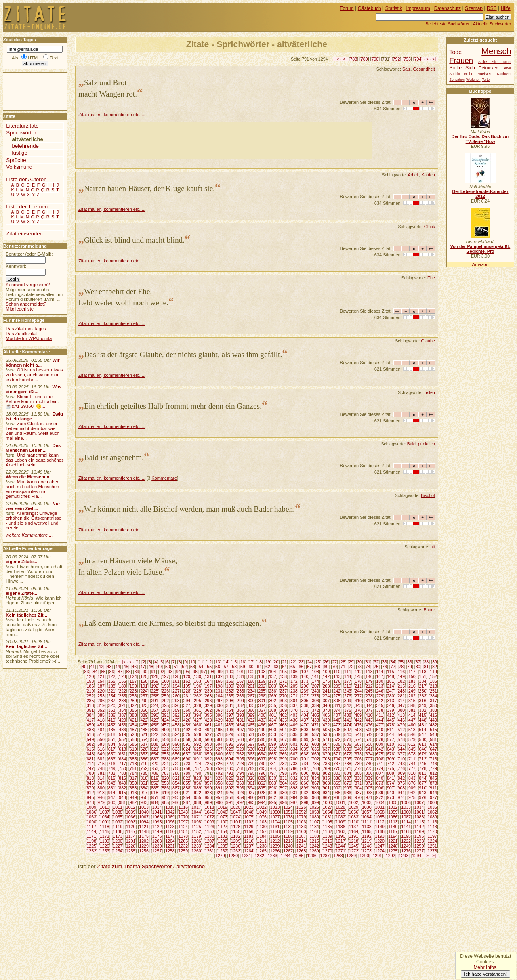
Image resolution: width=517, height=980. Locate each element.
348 (412, 705)
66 (301, 667)
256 (133, 696)
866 (305, 783)
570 (315, 739)
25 (318, 662)
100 (230, 672)
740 (369, 764)
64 (284, 667)
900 (315, 788)
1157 (262, 831)
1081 (328, 817)
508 (358, 730)
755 (176, 768)
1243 (328, 846)
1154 (223, 831)
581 (433, 739)
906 (380, 788)
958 (230, 797)
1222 (406, 841)
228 (187, 691)
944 (433, 793)
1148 (144, 831)
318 (90, 705)
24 (309, 662)
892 (230, 788)
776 (401, 768)
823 (198, 778)
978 (90, 802)
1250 (419, 846)
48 (151, 667)
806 (369, 773)
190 (133, 686)
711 (412, 759)
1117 (91, 827)
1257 (157, 851)
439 (326, 720)
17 (251, 662)
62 (268, 667)
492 (187, 730)
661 (230, 754)
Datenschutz (448, 8)
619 (133, 749)
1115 (419, 822)
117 (412, 672)
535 (294, 734)
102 (251, 672)
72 (351, 667)
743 (401, 764)
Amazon (480, 264)
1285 (299, 856)
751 (133, 768)
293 (176, 701)
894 (251, 788)
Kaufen (428, 175)
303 (283, 701)
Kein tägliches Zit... (26, 615)
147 (380, 676)
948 (122, 797)
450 (90, 725)
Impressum (418, 8)
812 (433, 773)
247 (391, 691)
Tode (455, 52)
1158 (275, 831)
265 (230, 696)
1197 (432, 836)
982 (133, 802)
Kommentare (164, 478)
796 (262, 773)
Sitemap (474, 8)
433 (262, 720)
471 (315, 725)
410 (369, 715)
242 (337, 691)
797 (273, 773)
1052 (301, 812)
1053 (314, 812)
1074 (235, 817)
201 (251, 686)
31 (368, 662)
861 (251, 783)
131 (208, 676)
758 (208, 768)
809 (401, 773)
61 (259, 667)
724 (198, 764)
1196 (419, 836)
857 (208, 783)
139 (294, 676)
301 (262, 701)
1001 (340, 802)
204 (283, 686)
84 (95, 672)
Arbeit (414, 175)
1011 (118, 807)
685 (133, 759)
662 (240, 754)
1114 (406, 822)
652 (133, 754)
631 (262, 749)
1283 (273, 856)
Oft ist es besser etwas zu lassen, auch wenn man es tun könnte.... (34, 375)
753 (155, 768)
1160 (301, 831)
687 (155, 759)
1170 (432, 831)
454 (133, 725)
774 (380, 768)
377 (369, 710)
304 (294, 701)
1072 (210, 817)
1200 (118, 841)
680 (433, 754)
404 (305, 715)
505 (326, 730)
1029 (354, 807)
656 (176, 754)
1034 (419, 807)
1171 (91, 836)
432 (251, 720)
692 (208, 759)
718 (133, 764)
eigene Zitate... (21, 562)
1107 (314, 822)
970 (358, 797)
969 (348, 797)
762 (251, 768)
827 (240, 778)
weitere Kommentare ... (29, 535)
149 (401, 676)
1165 (367, 831)
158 (144, 681)
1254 (118, 851)
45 (126, 667)
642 (380, 749)
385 (101, 715)
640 (358, 749)
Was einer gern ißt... (34, 389)
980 (112, 802)
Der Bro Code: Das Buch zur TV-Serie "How (480, 139)
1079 (301, 817)
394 (198, 715)
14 (226, 662)
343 (358, 705)
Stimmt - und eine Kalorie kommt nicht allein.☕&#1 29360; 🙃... (32, 401)
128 (176, 676)
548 (433, 734)
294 (187, 701)
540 (348, 734)
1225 (91, 846)
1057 (367, 812)
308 (337, 701)
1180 (210, 836)
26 (326, 662)
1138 (367, 827)
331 (230, 705)
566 (273, 739)
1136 (340, 827)
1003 (367, 802)
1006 (406, 802)
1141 (406, 827)
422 (144, 720)
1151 (183, 831)
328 (198, 705)
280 (391, 696)
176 (337, 681)
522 (155, 734)
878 (433, 783)
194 (176, 686)
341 (337, 705)
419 (112, 720)
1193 (380, 836)
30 (359, 662)
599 (273, 744)
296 (208, 701)
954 (187, 797)
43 (109, 667)
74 (368, 667)
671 (337, 754)
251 (433, 691)
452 (112, 725)
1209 (235, 841)
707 (369, 759)
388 (133, 715)
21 (284, 662)
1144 (91, 831)
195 (187, 686)
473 (337, 725)
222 (122, 691)
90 (145, 672)
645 (412, 749)
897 (283, 788)
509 (369, 730)
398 (240, 715)
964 (294, 797)
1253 (105, 851)
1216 (328, 841)
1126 (210, 827)
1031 (380, 807)
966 (315, 797)
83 (87, 672)
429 (219, 720)
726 (219, 764)
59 (243, 667)
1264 (249, 851)
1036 (91, 812)
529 (230, 734)
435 (283, 720)
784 (133, 773)
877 (423, 783)
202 (262, 686)
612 (412, 744)
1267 (288, 851)
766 (294, 768)
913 (101, 793)
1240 (288, 846)
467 (273, 725)
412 (391, 715)
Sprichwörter (21, 133)
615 (90, 749)
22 (293, 662)
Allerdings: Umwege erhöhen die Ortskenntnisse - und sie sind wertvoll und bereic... (34, 520)
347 (401, 705)
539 (337, 734)
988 (198, 802)
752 (144, 768)
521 (144, 734)
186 (90, 686)
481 (423, 725)
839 (369, 778)
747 (90, 768)
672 (348, 754)
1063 (91, 817)
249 (412, 691)
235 (262, 691)
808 (391, 773)
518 (112, 734)
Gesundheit (424, 69)
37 (418, 662)
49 (159, 667)
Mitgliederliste (20, 309)
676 (391, 754)
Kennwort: (16, 266)
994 (262, 802)
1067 (144, 817)
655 (165, 754)
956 (208, 797)
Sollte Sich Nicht (495, 62)
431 (240, 720)
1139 (380, 827)
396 (219, 715)
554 (144, 739)
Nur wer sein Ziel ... (33, 506)
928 (262, 793)
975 (412, 797)
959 (240, 797)
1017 (196, 807)
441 (348, 720)
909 (412, 788)
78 (401, 667)
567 (283, 739)
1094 (144, 822)
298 (230, 701)
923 (208, 793)
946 (101, 797)
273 (315, 696)
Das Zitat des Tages (26, 329)
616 (101, 749)
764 (273, 768)
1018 (210, 807)
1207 (210, 841)
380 (401, 710)
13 (218, 662)
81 (426, 667)
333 (251, 705)
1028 (340, 807)
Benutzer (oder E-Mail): (29, 254)
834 (315, 778)
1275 (393, 851)
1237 (249, 846)
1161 (314, 831)
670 (326, 754)
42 (101, 667)
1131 (275, 827)
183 (412, 681)
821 (176, 778)
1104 (275, 822)
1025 (301, 807)
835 (326, 778)
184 (423, 681)
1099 (210, 822)
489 (155, 730)
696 (251, 759)
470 (305, 725)
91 (153, 672)
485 (112, 730)
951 (155, 797)
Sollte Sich (462, 68)
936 (348, 793)
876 (412, 783)
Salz (407, 69)
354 (122, 710)
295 (198, 701)
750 (122, 768)
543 (380, 734)
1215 (314, 841)
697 (262, 759)
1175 (144, 836)
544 (391, 734)
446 (401, 720)
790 (375, 59)
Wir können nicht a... (33, 363)
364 (230, 710)
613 (423, 744)
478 (391, 725)
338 (305, 705)
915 (122, 793)
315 (412, 701)
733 (294, 764)
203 (273, 686)
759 (219, 768)
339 (315, 705)
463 (230, 725)
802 (326, 773)
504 (315, 730)
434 (273, 720)
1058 (380, 812)
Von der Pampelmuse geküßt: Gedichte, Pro (480, 249)
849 (122, 783)
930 (283, 793)
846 (90, 783)
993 (251, 802)
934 (326, 793)
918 (155, 793)
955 (198, 797)
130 (198, 676)
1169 (419, 831)
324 (155, 705)
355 (133, 710)
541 (358, 734)
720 (155, 764)
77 (393, 667)
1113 (393, 822)
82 (435, 667)
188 (112, 686)
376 (358, 710)
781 (101, 773)
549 (90, 739)
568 (294, 739)
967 (326, 797)
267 (251, 696)
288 (122, 701)
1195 (406, 836)
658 (198, 754)
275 (337, 696)
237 (283, 691)
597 (251, 744)
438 (315, 720)
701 (305, 759)
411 (380, 715)
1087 (406, 817)
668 (305, 754)
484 (101, 730)
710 (401, 759)
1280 (233, 856)
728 (240, 764)
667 (294, 754)
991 (230, 802)
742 (391, 764)
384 (90, 715)
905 (369, 788)
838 (358, 778)
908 (401, 788)
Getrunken (489, 68)
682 (101, 759)
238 (294, 691)
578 (401, 739)
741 (380, 764)
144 (348, 676)
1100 (223, 822)
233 (240, 691)
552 (122, 739)
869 (337, 783)
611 (401, 744)
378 (380, 710)
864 (283, 783)
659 (208, 754)
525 (187, 734)
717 (122, 764)
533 (273, 734)
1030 (367, 807)
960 (251, 797)
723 (187, 764)
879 (90, 788)
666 (283, 754)
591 (187, 744)
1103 (262, 822)
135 (251, 676)
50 (168, 667)
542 (369, 734)
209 (337, 686)
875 (401, 783)
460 (198, 725)
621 (155, 749)
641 (369, 749)
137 (273, 676)
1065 (118, 817)
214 (391, 686)
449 (433, 720)
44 (118, 667)
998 (305, 802)
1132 (288, 827)
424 (165, 720)
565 (262, 739)
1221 (393, 841)
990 (219, 802)
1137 (354, 827)
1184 (262, 836)
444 (380, 720)
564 (251, 739)
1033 (406, 807)
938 (369, 793)
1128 (235, 827)
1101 (235, 822)
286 (101, 701)
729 (251, 764)
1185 (275, 836)
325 (165, 705)
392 (176, 715)
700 (294, 759)
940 (391, 793)
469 (294, 725)
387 (122, 715)
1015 (170, 807)
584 (112, 744)
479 (401, 725)
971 (369, 797)
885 (155, 788)
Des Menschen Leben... (33, 448)
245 (369, 691)
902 (337, 788)
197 (208, 686)
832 (294, 778)
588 (155, 744)
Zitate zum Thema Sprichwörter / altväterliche (151, 866)
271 (294, 696)
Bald (411, 444)
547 (423, 734)
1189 (328, 836)
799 (294, 773)
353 (112, 710)
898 (294, 788)
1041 (157, 812)
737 (337, 764)
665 (273, 754)
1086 (393, 817)
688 (165, 759)
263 (208, 696)
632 (273, 749)
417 (90, 720)
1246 (367, 846)
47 (143, 667)
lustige (20, 153)
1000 (328, 802)
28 (343, 662)
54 (201, 667)
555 (155, 739)
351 (90, 710)
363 (219, 710)
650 (112, 754)
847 (101, 783)
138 (283, 676)
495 (219, 730)
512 (401, 730)
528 (219, 734)
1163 (340, 831)
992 (240, 802)
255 (122, 696)
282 (412, 696)
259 (165, 696)
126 (155, 676)
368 (273, 710)
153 (90, 681)
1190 (340, 836)
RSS (492, 8)
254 (112, 696)
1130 (262, 827)
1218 (354, 841)
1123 (170, 827)
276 (348, 696)
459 (187, 725)
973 (391, 797)
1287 (325, 856)
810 (412, 773)
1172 (105, 836)
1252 (91, 851)
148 (391, 676)
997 (294, 802)
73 (359, 667)
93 (170, 672)
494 (208, 730)
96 (195, 672)
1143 (432, 827)
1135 (328, 827)
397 (230, 715)
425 (176, 720)
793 (407, 59)
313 (391, 701)
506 (337, 730)
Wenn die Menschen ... (30, 477)
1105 (288, 822)
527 (208, 734)
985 (165, 802)
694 (230, 759)
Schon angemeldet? (26, 304)
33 (385, 662)
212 (369, 686)
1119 (118, 827)
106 (294, 672)
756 (187, 768)
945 (90, 797)
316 (423, 701)
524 (176, 734)
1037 (105, 812)
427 (198, 720)
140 (305, 676)
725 (208, 764)
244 (358, 691)
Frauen (461, 60)
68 (318, 667)
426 (187, 720)
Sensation (457, 80)
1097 (183, 822)
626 (208, 749)
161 (176, 681)
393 (187, 715)
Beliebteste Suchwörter (447, 24)
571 (326, 739)
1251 (432, 846)
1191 (354, 836)
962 (273, 797)
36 (410, 662)
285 (90, 701)
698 (273, 759)
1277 (419, 851)
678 (412, 754)
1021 (249, 807)
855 (187, 783)
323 (144, 705)
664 (262, 754)
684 (122, 759)
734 (305, 764)
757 (198, 768)
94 (179, 672)
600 (283, 744)
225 (155, 691)
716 (112, 764)
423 (155, 720)
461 (208, 725)
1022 (262, 807)
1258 (170, 851)
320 (112, 705)
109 (326, 672)
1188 (314, 836)
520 (133, 734)
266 (240, 696)
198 (219, 686)
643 (391, 749)
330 (219, 705)
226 (165, 691)
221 (112, 691)
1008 (432, 802)
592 (198, 744)
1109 (340, 822)
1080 (314, 817)
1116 (432, 822)
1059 (393, 812)
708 (380, 759)
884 (144, 788)
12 (209, 662)
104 (273, 672)
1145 (105, 831)
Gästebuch (370, 8)
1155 (235, 831)
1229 (144, 846)
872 (369, 783)
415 (423, 715)
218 (433, 686)
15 (234, 662)
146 (369, 676)
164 (208, 681)
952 (165, 797)
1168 (406, 831)
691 (198, 759)
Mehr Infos (485, 967)
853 (165, 783)
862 (262, 783)
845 (433, 778)
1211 (262, 841)
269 (273, 696)
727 (230, 764)
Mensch (496, 51)
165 (219, 681)
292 (165, 701)
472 (326, 725)
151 (423, 676)
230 (208, 691)
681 (90, 759)
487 (133, 730)
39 (435, 662)
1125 (196, 827)
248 (401, 691)
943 (423, 793)
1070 (183, 817)
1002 (354, 802)
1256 (144, 851)
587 (144, 744)
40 (84, 667)
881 (112, 788)
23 (301, 662)
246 (380, 691)
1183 (249, 836)
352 (101, 710)
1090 (91, 822)
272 (305, 696)
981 (122, 802)
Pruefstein (484, 74)
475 (358, 725)
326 (176, 705)
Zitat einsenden (24, 234)
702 (315, 759)
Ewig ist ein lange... (34, 416)
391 (165, 715)
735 (315, 764)
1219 (367, 841)
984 (155, 802)
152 (433, 676)
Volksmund (19, 167)
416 (433, 715)
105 (283, 672)
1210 (249, 841)
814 (101, 778)
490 (165, 730)
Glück (430, 227)
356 (144, 710)
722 (176, 764)
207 (315, 686)
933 (315, 793)
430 (230, 720)
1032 (393, 807)
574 (358, 739)
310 (358, 701)
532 (262, 734)
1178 (183, 836)
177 (348, 681)
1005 (393, 802)
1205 (183, 841)
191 (144, 686)
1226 (105, 846)
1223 (419, 841)
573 (348, 739)
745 (423, 764)
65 (293, 667)
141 (315, 676)
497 (240, 730)
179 (369, 681)
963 (283, 797)
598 (262, 744)
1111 (367, 822)
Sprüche (16, 160)
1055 (340, 812)
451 (101, 725)
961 (262, 797)
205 (294, 686)
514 (423, 730)
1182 (235, 836)
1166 (380, 831)
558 (187, 739)
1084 (367, 817)
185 (433, 681)
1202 (144, 841)
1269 (314, 851)
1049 (262, 812)
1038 (118, 812)
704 (337, 759)
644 (401, 749)
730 (262, 764)
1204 (170, 841)
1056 (354, 812)
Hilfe (506, 8)
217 (423, 686)
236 (273, 691)
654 (155, 754)
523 (165, 734)
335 (273, 705)
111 (348, 672)
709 (391, 759)
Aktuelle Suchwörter (492, 24)
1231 (170, 846)
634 (294, 749)
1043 (183, 812)
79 (410, 667)
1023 (275, 807)
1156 (249, 831)
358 (165, 710)
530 (240, 734)
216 (412, 686)
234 (251, 691)
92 (162, 672)
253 (101, 696)
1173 (118, 836)
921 (187, 793)
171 (283, 681)
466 (262, 725)
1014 (157, 807)
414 (412, 715)
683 (112, 759)
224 (144, 691)
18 (259, 662)
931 (294, 793)
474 (348, 725)
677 (401, 754)
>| (434, 59)
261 (187, 696)
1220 (380, 841)
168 (251, 681)
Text (54, 58)
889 (198, 788)
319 (101, 705)
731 (273, 764)
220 (101, 691)
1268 (301, 851)
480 (412, 725)
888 (187, 788)
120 (90, 676)
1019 (223, 807)
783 (122, 773)
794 (418, 59)
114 (380, 672)
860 (240, 783)
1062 (432, 812)
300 (251, 701)
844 (423, 778)
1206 (196, 841)
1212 (275, 841)
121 (101, 676)
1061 (419, 812)
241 (326, 691)
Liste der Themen (27, 207)
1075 (249, 817)
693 (219, 759)
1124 (183, 827)
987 (187, 802)
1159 (288, 831)
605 (337, 744)
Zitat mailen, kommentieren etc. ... (112, 115)
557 (176, 739)
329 (208, 705)
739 (358, 764)
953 (176, 797)
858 (219, 783)
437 (305, 720)
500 (273, 730)
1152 (196, 831)
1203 (157, 841)
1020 (235, 807)
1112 (380, 822)
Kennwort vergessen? (28, 285)
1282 (259, 856)
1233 (196, 846)
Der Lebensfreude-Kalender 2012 (480, 194)
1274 (380, 851)
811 (423, 773)
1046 (223, 812)
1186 (288, 836)
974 (401, 797)
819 (155, 778)
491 (176, 730)
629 (240, 749)
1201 (131, 841)
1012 (131, 807)
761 (240, 768)
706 (358, 759)
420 (122, 720)
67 (309, 667)
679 (423, 754)
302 (273, 701)
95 (187, 672)
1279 (220, 856)
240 (315, 691)
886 (165, 788)
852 (155, 783)
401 (273, 715)
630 (251, 749)
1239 (275, 846)
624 (187, 749)
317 (433, 701)
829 (262, 778)
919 (165, 793)
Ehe (431, 278)
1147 (131, 831)
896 (273, 788)
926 (240, 793)
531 (251, 734)
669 (315, 754)
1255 (131, 851)
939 (380, 793)
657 (187, 754)
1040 (144, 812)
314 (401, 701)
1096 (170, 822)
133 (230, 676)
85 (103, 672)
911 (433, 788)
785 (144, 773)
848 (112, 783)
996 (283, 802)
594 (219, 744)
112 (358, 672)
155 (112, 681)
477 (380, 725)
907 (391, 788)
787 (165, 773)
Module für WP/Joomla (29, 338)
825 (219, 778)
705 (348, 759)
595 (230, 744)
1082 (340, 817)
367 (262, 710)
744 (412, 764)
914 (112, 793)
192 (155, 686)
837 (348, 778)
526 (198, 734)
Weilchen (473, 80)
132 (219, 676)
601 (294, 744)
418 (101, 720)
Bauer (429, 610)
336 (283, 705)
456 (155, 725)
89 (137, 672)
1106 (301, 822)
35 (401, 662)
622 (165, 749)
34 (393, 662)
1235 (223, 846)
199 (230, 686)
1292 (391, 856)
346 (391, 705)
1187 (301, 836)
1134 (314, 827)
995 (273, 802)
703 (326, 759)
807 (380, 773)
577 (391, 739)
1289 (351, 856)
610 (391, 744)
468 (283, 725)
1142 (419, 827)
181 (391, 681)
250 (423, 691)
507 (348, 730)
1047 (235, 812)
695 (240, 759)
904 (358, 788)
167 (240, 681)
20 (276, 662)
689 (176, 759)
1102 (249, 822)
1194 (393, 836)
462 (219, 725)
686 (144, 759)
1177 (170, 836)
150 (412, 676)
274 (326, 696)
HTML (34, 58)
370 (294, 710)
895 (262, 788)
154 (101, 681)
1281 (246, 856)
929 (273, 793)
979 (101, 802)
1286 (312, 856)
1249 (406, 846)
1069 (170, 817)
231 (219, 691)
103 (262, 672)
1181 (223, 836)
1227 (118, 846)
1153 (210, 831)
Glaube (428, 341)
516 (90, 734)
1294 (417, 856)
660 (219, 754)
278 (369, 696)
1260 (196, 851)
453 (122, 725)
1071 (196, 817)
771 (348, 768)
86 (112, 672)
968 (337, 797)
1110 (354, 822)
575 (369, 739)
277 (358, 696)
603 (315, 744)
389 (144, 715)
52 (184, 667)
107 (305, 672)
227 (176, 691)
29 (351, 662)
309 (348, 701)
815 (112, 778)
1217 (340, 841)
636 (315, 749)
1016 (183, 807)
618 (122, 749)
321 (122, 705)
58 (234, 667)
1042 (170, 812)
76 (385, 667)
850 (133, 783)
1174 (131, 836)
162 (187, 681)
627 (219, 749)
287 (112, 701)
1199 (105, 841)
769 (326, 768)
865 (294, 783)
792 (397, 59)
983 (144, 802)
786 (155, 773)
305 (305, 701)
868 (326, 783)
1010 (105, 807)
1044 (196, 812)
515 (433, 730)
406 (326, 715)
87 (120, 672)
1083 (354, 817)
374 (337, 710)
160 (165, 681)
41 (92, 667)
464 (240, 725)
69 (326, 667)
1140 (393, 827)
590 (176, 744)
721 (165, 764)
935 (337, 793)
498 (251, 730)
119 (433, 672)
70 (334, 667)
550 (101, 739)
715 (101, 764)
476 (369, 725)
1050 (275, 812)
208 (326, 686)
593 (208, 744)
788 (353, 59)
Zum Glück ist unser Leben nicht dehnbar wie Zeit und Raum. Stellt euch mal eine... (33, 431)
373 (326, 710)
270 (283, 696)
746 (433, 764)
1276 (406, 851)
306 (315, 701)
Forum (347, 8)
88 (128, 672)
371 (305, 710)
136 (262, 676)
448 (423, 720)
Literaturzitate (22, 126)
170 (273, 681)
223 (133, 691)
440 (337, 720)
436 (294, 720)
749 (112, 768)
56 (218, 667)
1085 (380, 817)
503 (305, 730)
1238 (262, 846)
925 (230, 793)
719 (144, 764)
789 (364, 59)
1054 (328, 812)
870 (348, 783)
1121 (144, 827)
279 (380, 696)
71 (343, 667)
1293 (404, 856)
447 (412, 720)
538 (326, 734)
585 (122, 744)
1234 (210, 846)
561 (219, 739)
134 (240, 676)
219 (90, 691)
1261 (210, 851)
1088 (419, 817)
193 (165, 686)
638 (337, 749)
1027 (328, 807)
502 (294, 730)
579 (412, 739)
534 (283, 734)
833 (305, 778)
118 (423, 672)
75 (376, 667)
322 (133, 705)
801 (315, 773)
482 (433, 725)
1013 (144, 807)
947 (112, 797)
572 (337, 739)
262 (198, 696)
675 (380, 754)
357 (155, 710)
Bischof (428, 495)
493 (198, 730)
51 (176, 667)
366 (251, 710)
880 (101, 788)
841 (391, 778)
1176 (157, 836)
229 (198, 691)
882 (122, 788)
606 (348, 744)
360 (187, 710)
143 (337, 676)
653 (144, 754)
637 (326, 749)
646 (423, 749)
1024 (288, 807)
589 (165, 744)
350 (433, 705)
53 (193, 667)
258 (155, 696)
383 (433, 710)
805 (358, 773)
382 (423, 710)
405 (315, 715)
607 (358, 744)
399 (251, 715)
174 (315, 681)
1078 (288, 817)
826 (230, 778)
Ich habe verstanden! (485, 974)
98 (212, 672)
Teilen (429, 392)
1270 (328, 851)
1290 (364, 856)
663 (251, 754)
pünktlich (427, 444)
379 (391, 710)
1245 (354, 846)
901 (326, 788)
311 (369, 701)
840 (380, 778)
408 (348, 715)
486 (122, 730)
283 (423, 696)
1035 (432, 807)
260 (176, 696)
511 (391, 730)
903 (348, 788)
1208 (223, 841)
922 (198, 793)
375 (348, 710)
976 (423, 797)
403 (294, 715)
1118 (105, 827)
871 (358, 783)
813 (90, 778)
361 (198, 710)
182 (401, 681)
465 (251, 725)
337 (294, 705)
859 (230, 783)
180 (380, 681)
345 (380, 705)
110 (337, 672)
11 (201, 662)
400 (262, 715)
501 (283, 730)
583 (101, 744)
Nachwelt (504, 74)
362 (208, 710)
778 (423, 768)
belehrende (25, 146)
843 (412, 778)
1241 (301, 846)
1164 (354, 831)
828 (251, 778)
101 (240, 672)
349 (423, 705)
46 (134, 667)
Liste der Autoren (26, 179)
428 (208, 720)
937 (358, 793)
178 (358, 681)
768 (315, 768)
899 (305, 788)
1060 (406, 812)
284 (433, 696)
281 (401, 696)
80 (418, 667)
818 (144, 778)
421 (133, 720)
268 (262, 696)
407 (337, 715)
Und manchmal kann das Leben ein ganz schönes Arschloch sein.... (35, 460)
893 (240, 788)
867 (315, 783)
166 (230, 681)
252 (90, 696)
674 (369, 754)
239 (305, 691)
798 (283, 773)
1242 (314, 846)
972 (380, 797)
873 (380, 783)
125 (144, 676)
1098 (196, 822)
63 (276, 667)
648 (90, 754)
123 (122, 676)
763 (262, 768)
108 (315, 672)
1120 (131, 827)
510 (380, 730)
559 (198, 739)
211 (358, 686)
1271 (340, 851)
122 (112, 676)
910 (423, 788)
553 (133, 739)
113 (369, 672)
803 (337, 773)
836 (337, 778)
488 (144, 730)
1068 (157, 817)
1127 (223, 827)
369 (283, 710)
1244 (340, 846)
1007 (419, 802)
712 (423, 759)
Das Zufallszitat (21, 334)
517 (101, 734)
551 (112, 739)
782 (112, 773)
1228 (131, 846)
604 (326, 744)
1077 (275, 817)
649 (101, 754)
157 (133, 681)
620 (144, 749)
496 (230, 730)
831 (283, 778)
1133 (301, 827)
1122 (157, 827)
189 (122, 686)
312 (380, 701)
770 (337, 768)
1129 (249, 827)
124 (133, 676)
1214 (301, 841)
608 (369, 744)
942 (412, 793)
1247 (380, 846)
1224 (432, 841)
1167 (393, 831)
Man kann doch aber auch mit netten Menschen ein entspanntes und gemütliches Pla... (32, 489)
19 (268, 662)
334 (262, 705)
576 (380, 739)
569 (305, 739)
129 (187, 676)
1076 (262, 817)
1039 (131, 812)
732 (283, 764)
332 (240, 705)
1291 (377, 856)
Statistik (394, 8)
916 (133, 793)
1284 (286, 856)
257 (144, 696)
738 (348, 764)
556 (165, 739)
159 (155, 681)
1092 (118, 822)
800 (305, 773)
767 (305, 768)
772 (358, 768)
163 (198, 681)
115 (391, 672)
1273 (367, 851)
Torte (486, 80)
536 (305, 734)
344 (369, 705)
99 (220, 672)
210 (348, 686)
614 (433, 744)
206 (305, 686)
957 (219, 797)
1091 (105, 822)
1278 (432, 851)
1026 (314, 807)
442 (358, 720)
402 (283, 715)
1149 (157, 831)
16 (243, 662)
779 (433, 768)
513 (412, 730)
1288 (338, 856)
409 (358, 715)
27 (334, 662)
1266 (275, 851)
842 (401, 778)
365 (240, 710)
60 (251, 667)
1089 (432, 817)
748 (101, 768)
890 (208, 788)
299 (240, 701)
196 (198, 686)
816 (122, 778)
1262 (223, 851)
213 (380, 686)
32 (376, 662)
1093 (131, 822)
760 (230, 768)
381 (412, 710)
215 (401, 686)
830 (273, 778)
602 (305, 744)
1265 (262, 851)
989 (208, 802)
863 (273, 783)
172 (294, 681)
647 (433, 749)
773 (369, 768)
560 (208, 739)
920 (176, 793)
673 (358, 754)
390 (155, 715)
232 (230, 691)
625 (198, 749)
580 (423, 739)
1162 (328, 831)
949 (133, 797)
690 (187, 759)
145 (358, 676)
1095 (157, 822)
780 (90, 773)
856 (198, 783)
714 (90, 764)
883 (133, 788)
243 (348, 691)
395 (208, 715)
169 (262, 681)
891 (219, 788)
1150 (170, 831)
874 (391, 783)
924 (219, 793)
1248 (393, 846)
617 (112, 749)
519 (122, 734)
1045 (210, 812)
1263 (235, 851)
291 (155, 701)
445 (391, 720)
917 (144, 793)
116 (401, 672)
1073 (223, 817)
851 (144, 783)
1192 (367, 836)
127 (165, 676)
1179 (196, 836)
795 (251, 773)
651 (122, 754)
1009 (91, 807)
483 (90, 730)
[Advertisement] (225, 141)
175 (326, 681)
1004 (380, 802)
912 (90, 793)
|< (337, 59)
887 (176, 788)
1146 (118, 831)
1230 (157, 846)
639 (348, 749)
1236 (235, 846)
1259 (183, 851)
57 (226, 667)
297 (219, 701)
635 (305, 749)
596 (240, 744)
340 (326, 705)
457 (165, 725)
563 (240, 739)
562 (230, 739)
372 (315, 710)
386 (112, 715)
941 (401, 793)
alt (433, 547)
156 (122, 681)
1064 (105, 817)
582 (90, 744)
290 (144, 701)
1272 (354, 851)
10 (193, 662)
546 (412, 734)
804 (348, 773)
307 (326, 701)
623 (176, 749)
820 (165, 778)
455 (144, 725)
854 (176, 783)
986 (176, 802)
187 (101, 686)
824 (208, 778)
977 (433, 797)
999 (315, 802)
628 (230, 749)
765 (283, 768)
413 (401, 715)
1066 (131, 817)
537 (315, 734)
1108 (328, 822)
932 (305, 793)
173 (305, 681)
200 (240, 686)
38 (426, 662)
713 (433, 759)
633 (283, 749)
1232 (183, 846)
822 (187, 778)
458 (176, 725)
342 (348, 705)
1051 (288, 812)
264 (219, 696)
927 (251, 793)
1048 (249, 812)
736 (326, 764)
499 (262, 730)
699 (283, 759)
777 (412, 768)
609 (380, 744)
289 (133, 701)
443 (369, 720)
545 (401, 734)
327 (187, 705)
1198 (91, 841)
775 (391, 768)
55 (209, 667)
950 (144, 797)
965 (305, 797)
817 (133, 778)
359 (176, 710)
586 (133, 744)
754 (165, 768)
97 (204, 672)
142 (326, 676)
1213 (288, 841)
